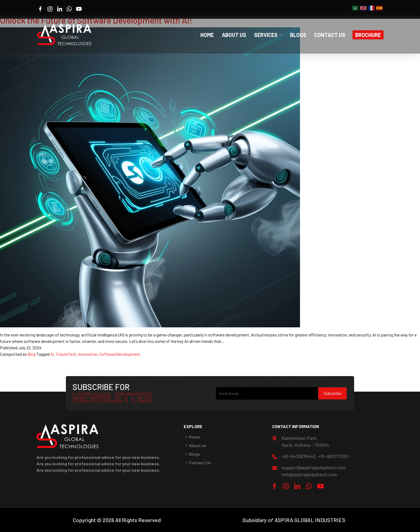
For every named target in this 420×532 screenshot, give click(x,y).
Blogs (298, 35)
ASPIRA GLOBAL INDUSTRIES (310, 520)
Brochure (368, 35)
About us (198, 445)
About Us (234, 35)
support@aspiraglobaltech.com (314, 467)
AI (52, 354)
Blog (32, 354)
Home (207, 35)
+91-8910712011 (334, 456)
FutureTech (66, 354)
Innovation (88, 354)
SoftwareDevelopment (120, 354)
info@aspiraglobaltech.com (309, 474)
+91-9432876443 (299, 456)
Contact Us (330, 35)
